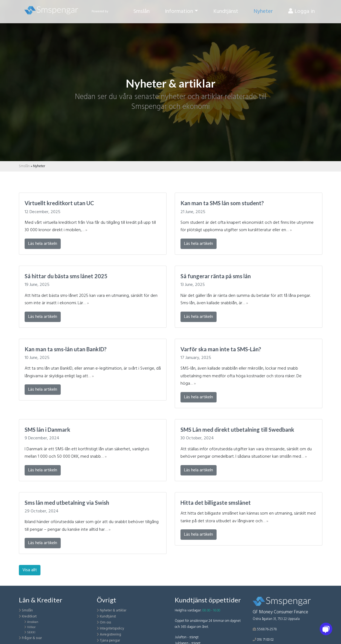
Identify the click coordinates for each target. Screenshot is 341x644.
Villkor (31, 627)
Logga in (301, 13)
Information (179, 13)
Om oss (105, 623)
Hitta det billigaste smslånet (216, 503)
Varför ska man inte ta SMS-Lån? (221, 349)
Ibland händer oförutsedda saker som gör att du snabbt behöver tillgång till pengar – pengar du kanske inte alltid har (92, 526)
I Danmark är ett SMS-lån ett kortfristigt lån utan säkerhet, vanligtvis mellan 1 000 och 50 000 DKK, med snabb (87, 453)
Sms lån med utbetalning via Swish (67, 503)
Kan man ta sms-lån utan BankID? (66, 349)
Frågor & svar (32, 638)
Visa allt (30, 570)
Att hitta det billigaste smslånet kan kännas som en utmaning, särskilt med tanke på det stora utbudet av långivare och (248, 517)
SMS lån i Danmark (47, 430)
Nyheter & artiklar (113, 610)
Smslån (142, 13)
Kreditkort (29, 617)
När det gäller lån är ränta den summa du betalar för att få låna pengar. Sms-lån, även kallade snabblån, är (246, 300)
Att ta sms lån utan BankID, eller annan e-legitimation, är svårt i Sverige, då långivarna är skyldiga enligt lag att (93, 372)
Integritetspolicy (112, 629)
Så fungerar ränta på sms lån (216, 276)
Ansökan (33, 622)
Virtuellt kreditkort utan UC (59, 203)
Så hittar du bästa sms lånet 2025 (66, 276)
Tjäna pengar (110, 641)
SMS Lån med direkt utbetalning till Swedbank (237, 430)
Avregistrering (110, 635)
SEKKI (31, 633)
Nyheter (263, 13)
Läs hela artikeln (43, 244)
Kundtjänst (226, 13)
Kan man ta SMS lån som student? (222, 203)
